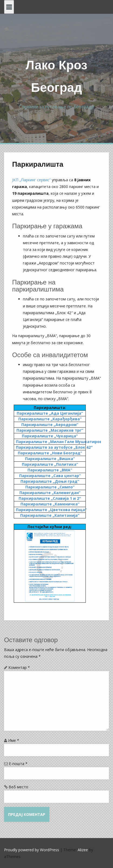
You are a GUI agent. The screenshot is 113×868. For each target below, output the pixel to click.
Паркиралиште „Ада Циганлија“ (50, 413)
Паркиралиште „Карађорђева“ (50, 419)
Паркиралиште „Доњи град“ (50, 481)
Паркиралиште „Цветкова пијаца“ (51, 510)
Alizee (83, 850)
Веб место (18, 787)
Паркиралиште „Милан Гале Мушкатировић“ (62, 442)
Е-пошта (18, 764)
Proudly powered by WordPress (32, 850)
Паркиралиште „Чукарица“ (50, 436)
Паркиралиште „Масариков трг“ (50, 430)
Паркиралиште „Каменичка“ (50, 504)
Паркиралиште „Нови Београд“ (50, 453)
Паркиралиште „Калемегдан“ (50, 493)
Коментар (19, 667)
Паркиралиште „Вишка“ (50, 459)
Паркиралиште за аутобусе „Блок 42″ (54, 447)
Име (14, 740)
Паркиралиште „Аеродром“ (50, 425)
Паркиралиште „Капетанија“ (50, 515)
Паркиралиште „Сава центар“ (50, 476)
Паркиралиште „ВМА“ (50, 470)
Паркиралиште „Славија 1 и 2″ (50, 498)
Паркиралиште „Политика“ (50, 464)
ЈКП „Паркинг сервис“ (31, 180)
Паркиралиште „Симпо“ (50, 487)
